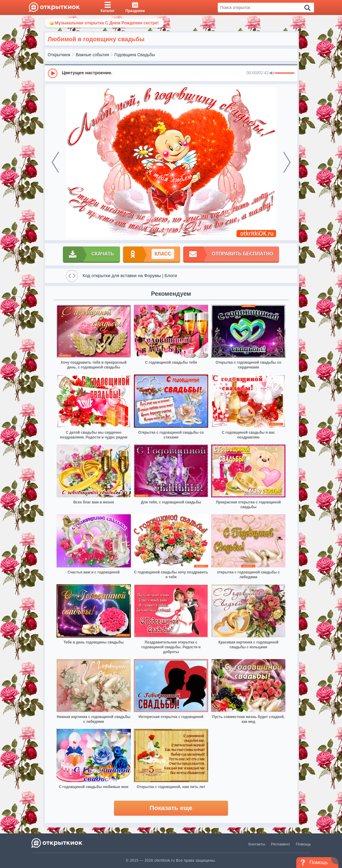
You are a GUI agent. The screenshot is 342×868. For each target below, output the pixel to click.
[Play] (53, 73)
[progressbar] (285, 73)
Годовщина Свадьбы (135, 55)
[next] (287, 162)
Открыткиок (59, 55)
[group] (171, 73)
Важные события (92, 55)
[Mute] (272, 73)
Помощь (303, 844)
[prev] (55, 162)
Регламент (281, 844)
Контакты (257, 844)
